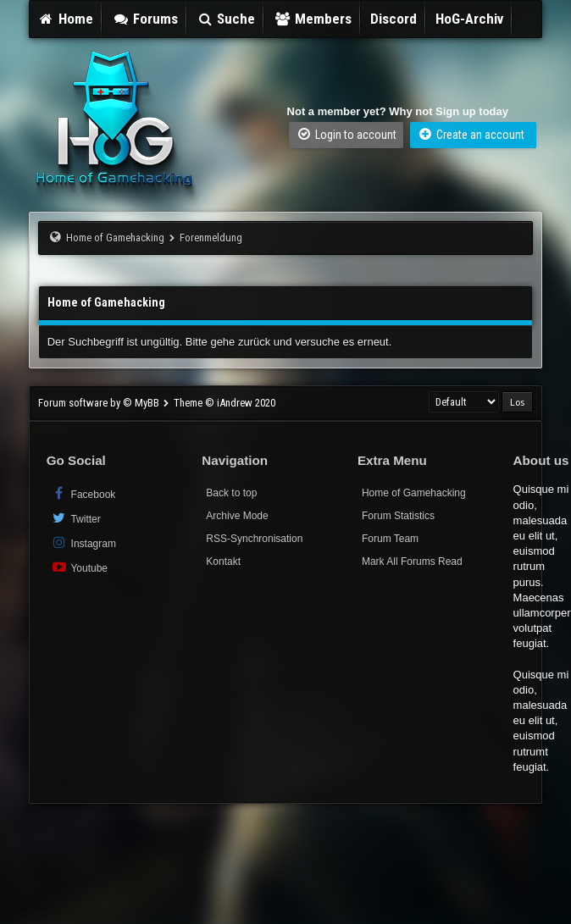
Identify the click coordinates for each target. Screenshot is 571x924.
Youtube (79, 567)
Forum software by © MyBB (100, 403)
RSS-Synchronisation (254, 539)
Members (313, 19)
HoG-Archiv (469, 19)
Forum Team (390, 539)
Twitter (76, 518)
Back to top (231, 493)
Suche (226, 19)
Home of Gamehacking (115, 238)
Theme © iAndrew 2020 (225, 403)
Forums (145, 19)
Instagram (83, 542)
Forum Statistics (398, 516)
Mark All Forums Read (412, 562)
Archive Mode (237, 516)
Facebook (83, 493)
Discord (394, 19)
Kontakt (223, 562)
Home (66, 19)
